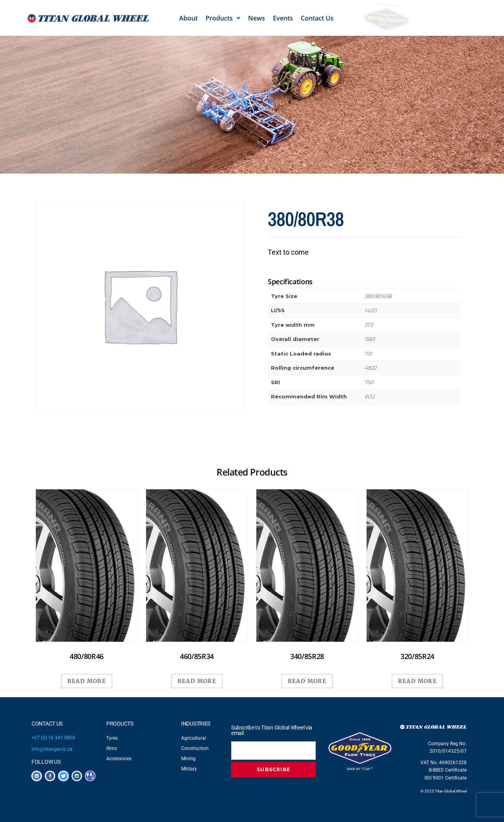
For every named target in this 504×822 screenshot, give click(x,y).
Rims (112, 748)
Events (283, 18)
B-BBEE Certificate (448, 770)
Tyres (112, 738)
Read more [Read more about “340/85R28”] (307, 681)
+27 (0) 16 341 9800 (53, 738)
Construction (195, 748)
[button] (223, 18)
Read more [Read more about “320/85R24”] (418, 681)
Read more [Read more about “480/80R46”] (87, 681)
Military (189, 769)
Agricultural (194, 738)
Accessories (119, 759)
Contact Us (317, 18)
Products (223, 18)
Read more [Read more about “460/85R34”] (197, 681)
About (188, 18)
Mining (188, 759)
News (257, 18)
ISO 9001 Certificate (446, 778)
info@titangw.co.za (52, 749)
